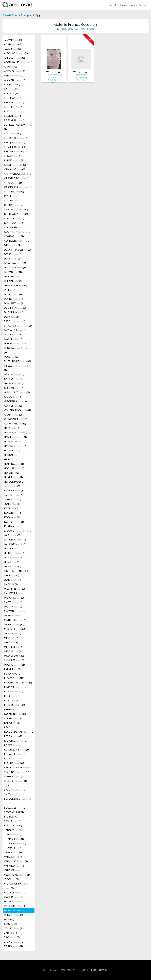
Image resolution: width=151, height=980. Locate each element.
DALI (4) (12, 245)
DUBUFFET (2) (14, 303)
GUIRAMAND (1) (15, 424)
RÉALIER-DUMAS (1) (19, 732)
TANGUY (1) (13, 830)
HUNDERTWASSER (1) (14, 484)
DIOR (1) (13, 294)
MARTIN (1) (13, 602)
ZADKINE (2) (11, 933)
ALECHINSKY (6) (16, 53)
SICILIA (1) (15, 790)
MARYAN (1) (18, 611)
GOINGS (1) (13, 406)
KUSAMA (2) (13, 526)
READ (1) (14, 727)
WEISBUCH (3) (15, 906)
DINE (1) (10, 290)
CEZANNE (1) (13, 200)
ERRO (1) (15, 321)
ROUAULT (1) (15, 754)
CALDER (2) (15, 165)
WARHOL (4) (13, 897)
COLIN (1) (17, 232)
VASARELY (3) (14, 866)
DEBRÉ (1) (13, 254)
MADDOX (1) (11, 584)
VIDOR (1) (11, 879)
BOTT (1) (13, 133)
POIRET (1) (12, 696)
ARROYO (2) (15, 71)
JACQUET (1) (14, 495)
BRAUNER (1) (14, 151)
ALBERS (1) (13, 49)
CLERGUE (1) (14, 218)
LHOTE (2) (13, 566)
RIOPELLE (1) (16, 741)
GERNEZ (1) (14, 383)
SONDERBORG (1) (17, 801)
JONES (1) (12, 504)
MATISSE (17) (14, 624)
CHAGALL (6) (14, 205)
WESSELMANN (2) (16, 910)
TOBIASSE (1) (14, 839)
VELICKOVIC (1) (17, 875)
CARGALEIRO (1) (17, 178)
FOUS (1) (11, 357)
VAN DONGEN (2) (16, 861)
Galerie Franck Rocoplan (17, 15)
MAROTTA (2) (14, 598)
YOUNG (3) (13, 928)
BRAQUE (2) (15, 142)
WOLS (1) (9, 919)
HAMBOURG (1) (16, 432)
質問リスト (104, 970)
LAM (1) (12, 535)
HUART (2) (13, 477)
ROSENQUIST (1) (16, 750)
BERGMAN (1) (15, 98)
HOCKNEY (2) (14, 468)
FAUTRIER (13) (14, 335)
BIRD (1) (10, 111)
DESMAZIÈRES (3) (16, 285)
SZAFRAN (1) (13, 826)
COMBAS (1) (14, 236)
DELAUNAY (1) (15, 268)
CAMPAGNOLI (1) (18, 174)
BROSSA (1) (13, 156)
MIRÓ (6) (11, 642)
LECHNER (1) (15, 553)
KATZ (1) (11, 508)
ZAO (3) (12, 937)
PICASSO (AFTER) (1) (18, 683)
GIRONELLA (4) (16, 401)
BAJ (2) (11, 89)
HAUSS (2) (15, 446)
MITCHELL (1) (14, 647)
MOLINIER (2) (14, 660)
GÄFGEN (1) (15, 374)
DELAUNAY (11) (15, 263)
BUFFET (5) (14, 160)
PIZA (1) (14, 691)
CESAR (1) (14, 196)
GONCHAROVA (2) (17, 410)
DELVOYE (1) (13, 276)
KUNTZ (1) (14, 522)
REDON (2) (13, 736)
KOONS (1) (12, 517)
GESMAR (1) (14, 388)
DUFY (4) (11, 317)
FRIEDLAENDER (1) (17, 361)
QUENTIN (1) (15, 714)
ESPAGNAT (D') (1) (18, 326)
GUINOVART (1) (16, 419)
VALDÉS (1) (14, 857)
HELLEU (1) (15, 459)
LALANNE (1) (18, 531)
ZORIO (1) (13, 946)
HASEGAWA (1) (16, 441)
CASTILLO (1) (14, 192)
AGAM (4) (13, 44)
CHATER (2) (16, 209)
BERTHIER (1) (14, 107)
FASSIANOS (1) (15, 330)
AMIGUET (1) (15, 58)
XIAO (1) (11, 924)
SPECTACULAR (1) (14, 812)
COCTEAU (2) (14, 223)
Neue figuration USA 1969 (54, 76)
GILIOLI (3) (13, 397)
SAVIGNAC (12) (17, 772)
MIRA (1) (12, 638)
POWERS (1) (15, 705)
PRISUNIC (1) (14, 709)
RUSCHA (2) (14, 763)
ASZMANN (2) (15, 80)
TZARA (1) (13, 852)
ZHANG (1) (14, 942)
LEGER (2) (13, 557)
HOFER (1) (12, 473)
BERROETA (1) (15, 102)
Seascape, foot (81, 75)
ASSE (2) (14, 76)
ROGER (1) (14, 745)
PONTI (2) (11, 700)
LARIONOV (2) (15, 540)
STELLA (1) (13, 821)
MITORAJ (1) (13, 651)
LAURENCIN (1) (15, 544)
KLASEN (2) (13, 513)
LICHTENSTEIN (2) (16, 571)
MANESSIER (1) (15, 593)
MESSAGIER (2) (15, 629)
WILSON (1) (14, 915)
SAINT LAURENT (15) (18, 767)
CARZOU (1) (13, 183)
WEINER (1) (15, 901)
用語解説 (94, 970)
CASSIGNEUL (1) (18, 187)
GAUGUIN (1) (13, 379)
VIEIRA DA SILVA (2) (16, 886)
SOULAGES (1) (15, 808)
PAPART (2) (12, 669)
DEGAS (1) (12, 259)
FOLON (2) (15, 343)
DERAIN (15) (14, 281)
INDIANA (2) (14, 490)
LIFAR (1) (12, 575)
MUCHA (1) (14, 665)
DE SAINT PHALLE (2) (17, 250)
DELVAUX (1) (13, 272)
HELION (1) (12, 455)
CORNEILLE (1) (17, 241)
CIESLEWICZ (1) (16, 214)
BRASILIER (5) (15, 147)
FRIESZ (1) (17, 368)
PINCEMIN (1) (17, 687)
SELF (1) (11, 785)
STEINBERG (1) (14, 817)
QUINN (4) (13, 718)
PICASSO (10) (14, 678)
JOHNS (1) (13, 499)
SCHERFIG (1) (14, 776)
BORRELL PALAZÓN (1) (18, 127)
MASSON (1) (14, 616)
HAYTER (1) (17, 450)
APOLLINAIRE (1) (18, 62)
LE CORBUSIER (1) (14, 548)
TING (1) (13, 834)
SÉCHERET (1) (15, 781)
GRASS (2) (13, 415)
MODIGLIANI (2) (14, 656)
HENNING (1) (14, 464)
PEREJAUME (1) (12, 674)
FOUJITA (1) (18, 350)
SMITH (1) (11, 794)
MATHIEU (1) (15, 620)
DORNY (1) (14, 299)
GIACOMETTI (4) (17, 392)
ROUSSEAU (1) (15, 758)
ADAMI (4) (13, 40)
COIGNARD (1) (15, 227)
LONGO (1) (13, 580)
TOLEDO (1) (15, 843)
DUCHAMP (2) (15, 308)
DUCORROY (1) (14, 312)
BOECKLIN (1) (15, 120)
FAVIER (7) (13, 339)
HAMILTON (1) (15, 437)
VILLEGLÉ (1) (15, 893)
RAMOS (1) (12, 723)
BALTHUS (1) (11, 93)
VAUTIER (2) (15, 870)
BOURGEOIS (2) (16, 138)
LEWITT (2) (12, 562)
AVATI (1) (12, 84)
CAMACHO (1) (15, 169)
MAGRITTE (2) (14, 589)
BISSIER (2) (13, 116)
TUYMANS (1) (13, 848)
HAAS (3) (12, 428)
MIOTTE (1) (13, 633)
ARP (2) (11, 67)
